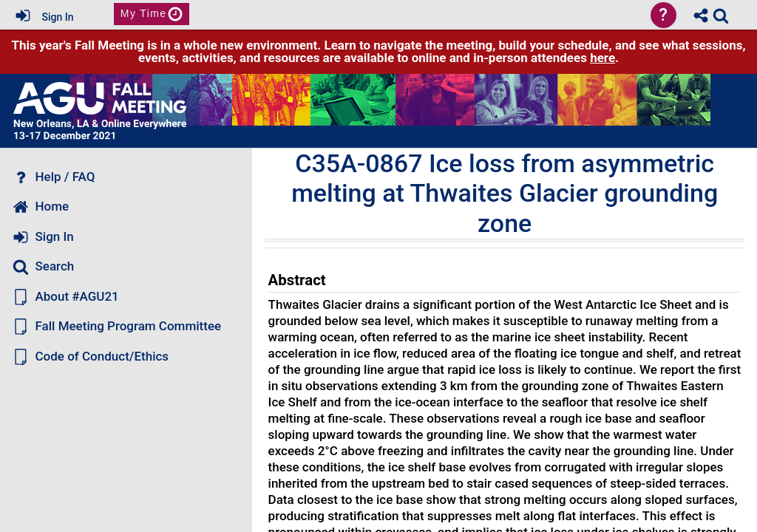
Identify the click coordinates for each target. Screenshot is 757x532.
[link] (721, 16)
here (602, 58)
